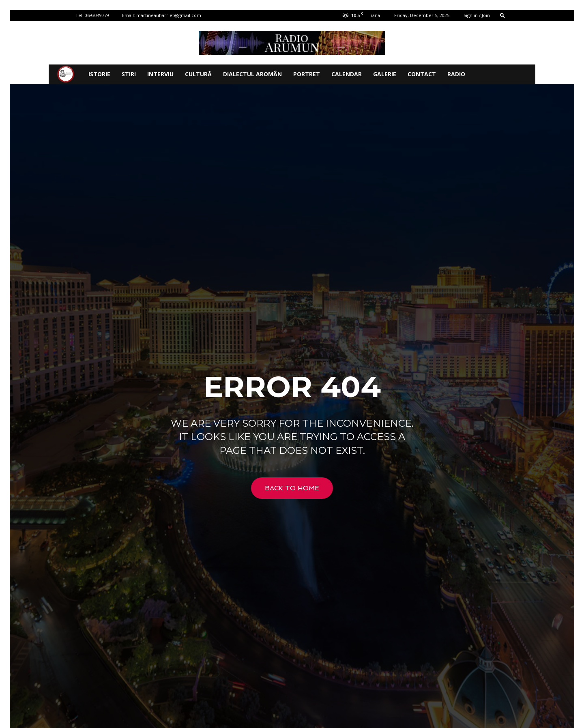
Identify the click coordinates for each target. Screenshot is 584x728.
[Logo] (66, 74)
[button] (502, 15)
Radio (456, 74)
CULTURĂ (198, 74)
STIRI (129, 74)
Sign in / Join (477, 15)
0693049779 (97, 15)
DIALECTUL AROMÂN (252, 74)
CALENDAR (347, 74)
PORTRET (307, 74)
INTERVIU (160, 74)
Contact (422, 74)
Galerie (385, 74)
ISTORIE (99, 74)
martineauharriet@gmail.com (169, 15)
